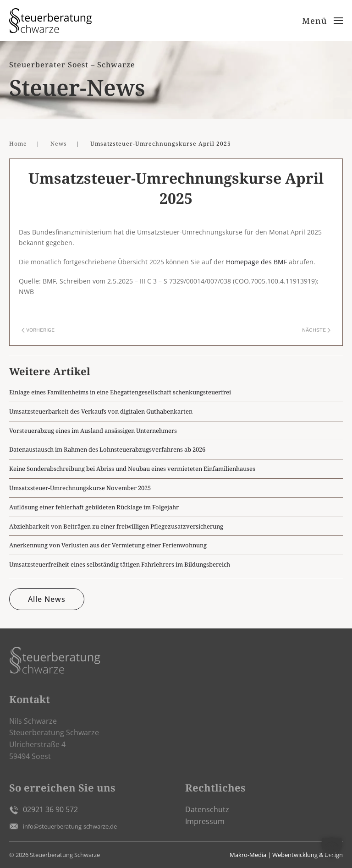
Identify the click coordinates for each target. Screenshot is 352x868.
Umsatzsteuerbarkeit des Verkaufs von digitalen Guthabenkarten (101, 411)
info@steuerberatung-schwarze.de (70, 826)
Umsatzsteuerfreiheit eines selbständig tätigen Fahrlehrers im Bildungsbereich (120, 564)
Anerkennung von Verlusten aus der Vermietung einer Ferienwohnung (108, 545)
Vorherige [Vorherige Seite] (38, 330)
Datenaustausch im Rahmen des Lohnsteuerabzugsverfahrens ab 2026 (107, 449)
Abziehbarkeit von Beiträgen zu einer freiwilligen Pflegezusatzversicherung (116, 526)
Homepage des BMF (256, 262)
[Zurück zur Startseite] (50, 21)
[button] (323, 21)
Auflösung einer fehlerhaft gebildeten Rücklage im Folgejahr (94, 507)
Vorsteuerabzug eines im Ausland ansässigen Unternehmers (93, 431)
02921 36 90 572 (50, 809)
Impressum (205, 821)
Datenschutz (207, 809)
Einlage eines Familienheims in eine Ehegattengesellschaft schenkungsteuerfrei (120, 392)
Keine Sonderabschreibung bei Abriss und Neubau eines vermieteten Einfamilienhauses (132, 469)
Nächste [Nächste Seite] (316, 330)
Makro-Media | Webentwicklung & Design (286, 855)
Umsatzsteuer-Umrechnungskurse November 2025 (80, 488)
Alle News (47, 599)
